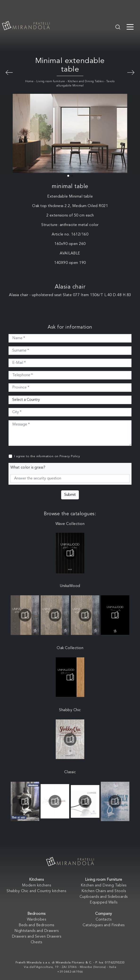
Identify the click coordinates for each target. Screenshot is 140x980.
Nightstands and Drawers (37, 931)
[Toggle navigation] (130, 27)
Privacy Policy (70, 456)
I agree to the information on (47, 456)
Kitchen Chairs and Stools (104, 891)
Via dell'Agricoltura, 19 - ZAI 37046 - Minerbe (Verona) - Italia (70, 967)
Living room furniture (51, 81)
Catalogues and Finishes (104, 925)
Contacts (104, 920)
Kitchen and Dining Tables (86, 81)
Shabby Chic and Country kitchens (36, 891)
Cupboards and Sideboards (104, 897)
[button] (68, 176)
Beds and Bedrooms (36, 925)
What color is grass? (28, 468)
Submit (70, 495)
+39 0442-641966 (70, 972)
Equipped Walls (104, 903)
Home (29, 81)
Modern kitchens (37, 885)
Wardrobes (37, 920)
